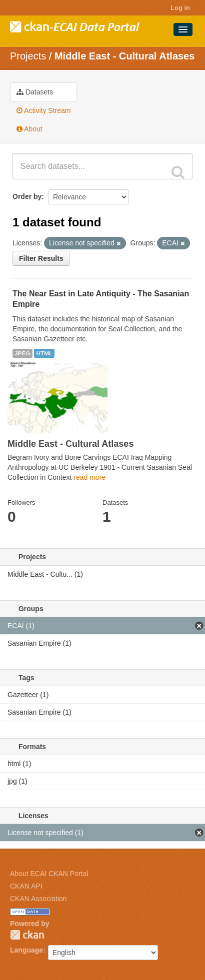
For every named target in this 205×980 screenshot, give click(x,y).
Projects (28, 56)
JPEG (22, 353)
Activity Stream (43, 110)
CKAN (27, 935)
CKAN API (26, 886)
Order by (27, 196)
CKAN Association (38, 899)
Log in (180, 8)
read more (89, 477)
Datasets (35, 92)
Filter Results (41, 258)
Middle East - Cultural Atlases (124, 56)
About (29, 129)
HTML (44, 353)
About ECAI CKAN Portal (49, 874)
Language (26, 950)
